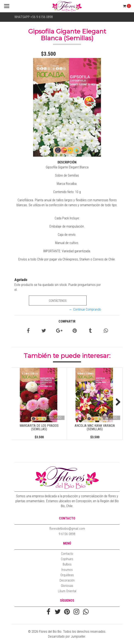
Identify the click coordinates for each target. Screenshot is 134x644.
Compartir (67, 321)
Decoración (67, 580)
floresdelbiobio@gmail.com (67, 529)
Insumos (67, 570)
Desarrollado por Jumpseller (67, 636)
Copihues (67, 559)
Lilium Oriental (67, 591)
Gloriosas (67, 586)
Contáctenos (58, 301)
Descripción (67, 162)
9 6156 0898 (67, 534)
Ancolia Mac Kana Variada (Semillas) (95, 427)
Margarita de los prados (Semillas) (39, 427)
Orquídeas (67, 575)
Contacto (67, 554)
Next (116, 402)
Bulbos (67, 564)
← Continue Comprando (85, 309)
